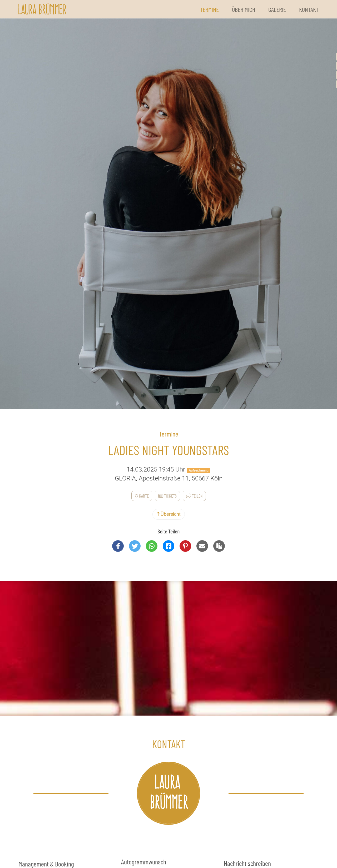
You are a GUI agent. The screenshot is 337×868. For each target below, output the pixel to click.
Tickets (167, 496)
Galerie (277, 9)
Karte (142, 496)
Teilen (194, 496)
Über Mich (244, 9)
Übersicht (169, 514)
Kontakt (309, 9)
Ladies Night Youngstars (168, 450)
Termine (209, 9)
